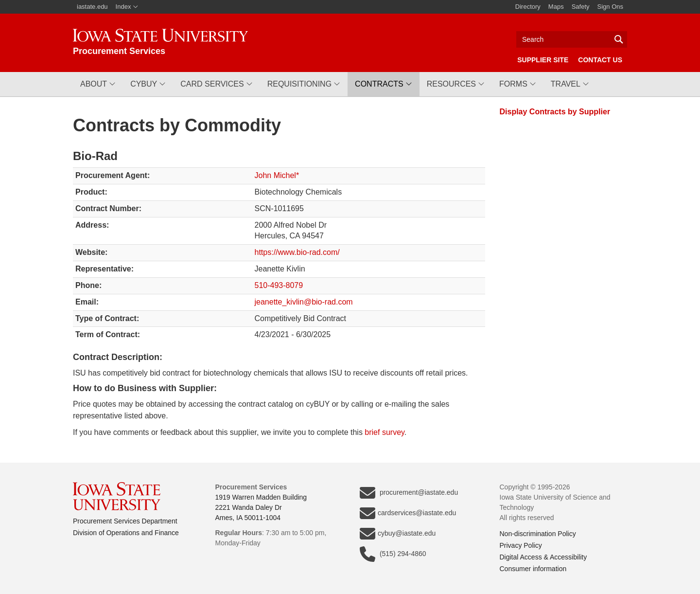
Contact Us (600, 60)
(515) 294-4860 (393, 554)
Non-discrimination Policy (538, 534)
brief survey (385, 432)
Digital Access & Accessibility (543, 557)
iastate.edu (92, 7)
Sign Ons (610, 7)
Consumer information (533, 569)
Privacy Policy (521, 545)
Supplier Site (543, 60)
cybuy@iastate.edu (398, 534)
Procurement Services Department (125, 521)
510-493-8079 (279, 285)
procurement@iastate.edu (409, 493)
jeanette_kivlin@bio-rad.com (304, 302)
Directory (528, 7)
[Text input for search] (572, 39)
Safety (581, 7)
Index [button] (127, 7)
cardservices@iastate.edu (408, 513)
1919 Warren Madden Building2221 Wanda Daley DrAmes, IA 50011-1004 (261, 507)
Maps (556, 7)
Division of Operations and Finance (126, 533)
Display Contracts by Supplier (555, 112)
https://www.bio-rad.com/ (297, 252)
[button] (98, 84)
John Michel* (277, 175)
